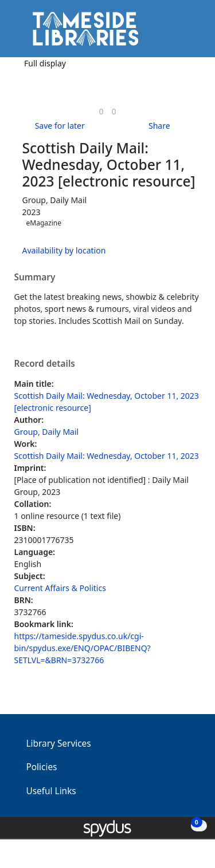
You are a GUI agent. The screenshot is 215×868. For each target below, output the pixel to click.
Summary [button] (35, 278)
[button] (175, 33)
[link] (101, 111)
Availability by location (64, 250)
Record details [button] (45, 364)
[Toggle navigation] (189, 33)
